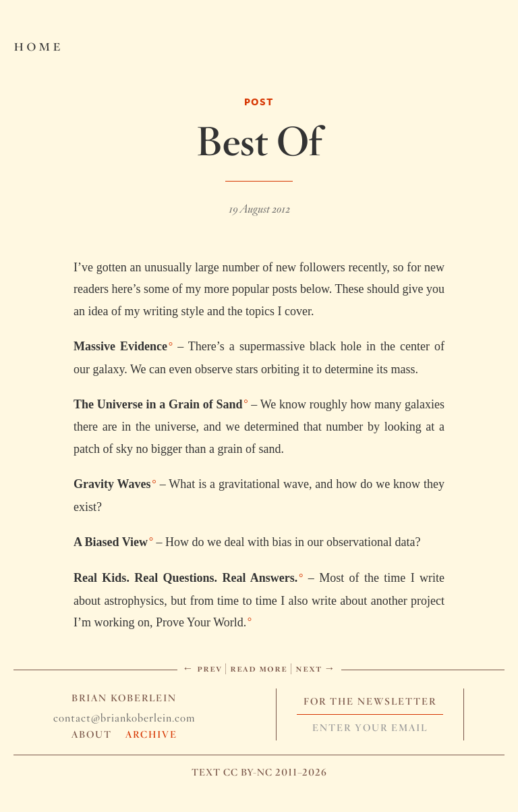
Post (259, 102)
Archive (151, 734)
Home (38, 45)
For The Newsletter (370, 701)
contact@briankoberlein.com (124, 718)
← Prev (202, 668)
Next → (316, 668)
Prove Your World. (201, 622)
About (92, 734)
